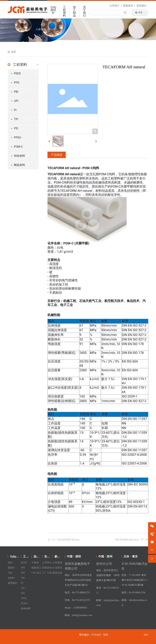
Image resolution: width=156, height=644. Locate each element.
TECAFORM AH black (127, 540)
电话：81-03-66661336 (133, 593)
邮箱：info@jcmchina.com (78, 615)
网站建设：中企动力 (90, 635)
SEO (146, 635)
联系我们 (142, 6)
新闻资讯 (128, 6)
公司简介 (114, 6)
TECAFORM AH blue (69, 540)
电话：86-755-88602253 (77, 593)
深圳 (106, 635)
